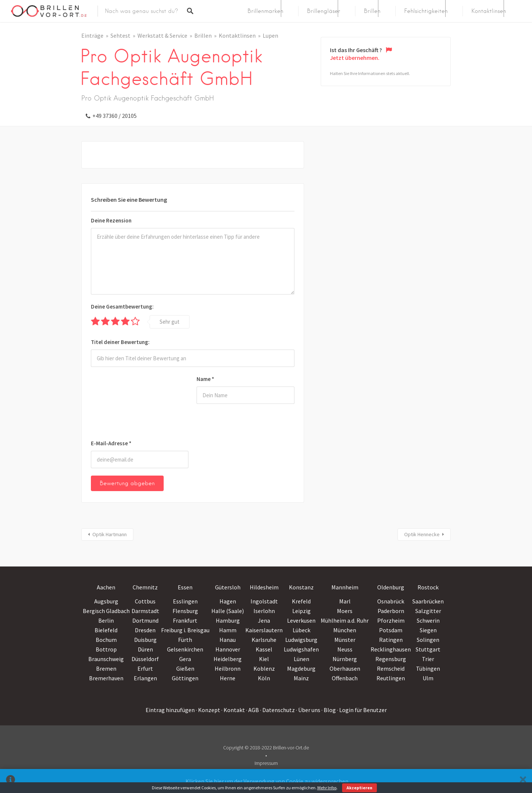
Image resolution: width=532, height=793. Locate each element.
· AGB (253, 710)
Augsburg (106, 601)
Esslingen (185, 601)
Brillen (372, 11)
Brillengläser (324, 11)
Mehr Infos (327, 788)
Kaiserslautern (264, 630)
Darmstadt (145, 611)
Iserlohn (264, 611)
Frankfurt (185, 620)
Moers (345, 611)
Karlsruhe (264, 640)
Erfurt (145, 668)
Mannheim (345, 587)
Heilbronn (228, 668)
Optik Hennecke (422, 534)
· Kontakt (233, 710)
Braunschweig (106, 659)
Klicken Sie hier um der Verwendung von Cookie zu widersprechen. (267, 781)
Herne (228, 678)
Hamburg (228, 620)
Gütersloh (228, 587)
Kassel (264, 649)
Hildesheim (264, 587)
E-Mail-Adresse (111, 443)
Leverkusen (301, 620)
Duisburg (145, 640)
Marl (345, 601)
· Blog (329, 710)
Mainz (301, 678)
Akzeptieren (359, 788)
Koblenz (264, 668)
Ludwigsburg (301, 640)
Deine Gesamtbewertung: (122, 307)
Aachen (106, 587)
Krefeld (301, 601)
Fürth (185, 640)
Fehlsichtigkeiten (426, 11)
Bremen (106, 668)
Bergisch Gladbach (106, 611)
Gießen (185, 668)
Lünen (301, 659)
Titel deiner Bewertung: (120, 342)
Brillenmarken (265, 11)
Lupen (270, 35)
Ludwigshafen (301, 649)
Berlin (106, 620)
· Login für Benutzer (362, 710)
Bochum (106, 640)
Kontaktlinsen (489, 11)
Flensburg (185, 611)
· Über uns (308, 710)
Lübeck (301, 630)
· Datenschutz (277, 710)
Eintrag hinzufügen (170, 710)
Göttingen (185, 678)
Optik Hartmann (110, 534)
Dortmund (145, 620)
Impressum (266, 763)
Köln (264, 678)
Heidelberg (228, 659)
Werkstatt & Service (162, 35)
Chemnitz (145, 587)
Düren (145, 649)
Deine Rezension (111, 220)
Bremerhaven (106, 678)
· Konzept (208, 710)
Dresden (145, 630)
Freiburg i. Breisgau (185, 630)
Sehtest (120, 35)
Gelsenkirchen (185, 649)
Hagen (228, 601)
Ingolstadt (264, 601)
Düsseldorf (145, 659)
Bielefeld (106, 630)
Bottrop (106, 649)
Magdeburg (301, 668)
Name (205, 379)
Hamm (228, 630)
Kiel (264, 659)
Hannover (228, 649)
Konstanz (301, 587)
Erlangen (145, 678)
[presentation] (121, 405)
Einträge (92, 35)
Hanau (228, 640)
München (345, 630)
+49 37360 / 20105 (115, 116)
